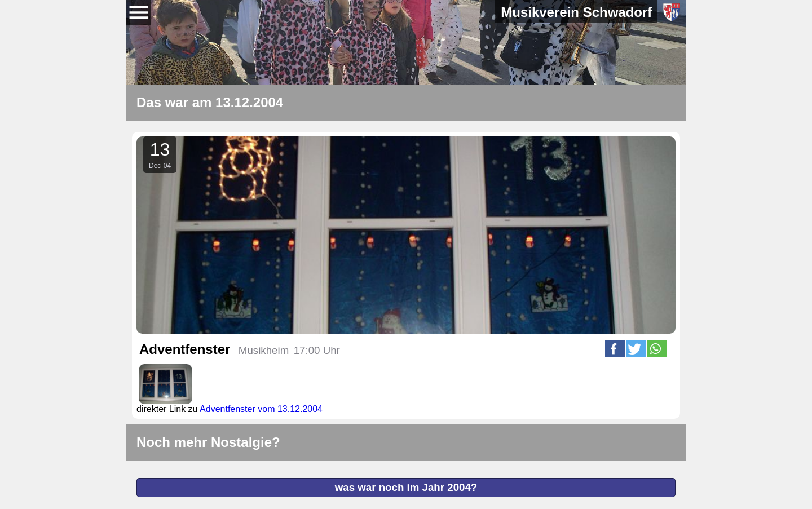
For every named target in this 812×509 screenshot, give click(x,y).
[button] (615, 349)
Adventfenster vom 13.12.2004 (261, 409)
